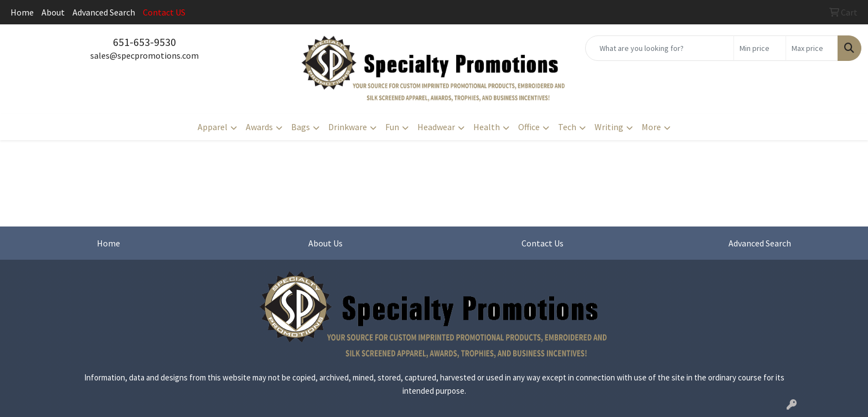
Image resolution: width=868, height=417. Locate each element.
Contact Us (542, 243)
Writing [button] (609, 127)
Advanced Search (104, 12)
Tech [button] (567, 127)
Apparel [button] (213, 127)
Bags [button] (301, 127)
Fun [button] (392, 127)
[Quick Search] (660, 48)
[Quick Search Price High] (812, 48)
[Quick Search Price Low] (760, 48)
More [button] (651, 127)
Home (22, 12)
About (53, 12)
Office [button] (529, 127)
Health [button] (487, 127)
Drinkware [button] (348, 127)
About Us (325, 243)
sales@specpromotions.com (144, 55)
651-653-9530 (144, 42)
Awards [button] (259, 127)
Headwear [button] (436, 127)
